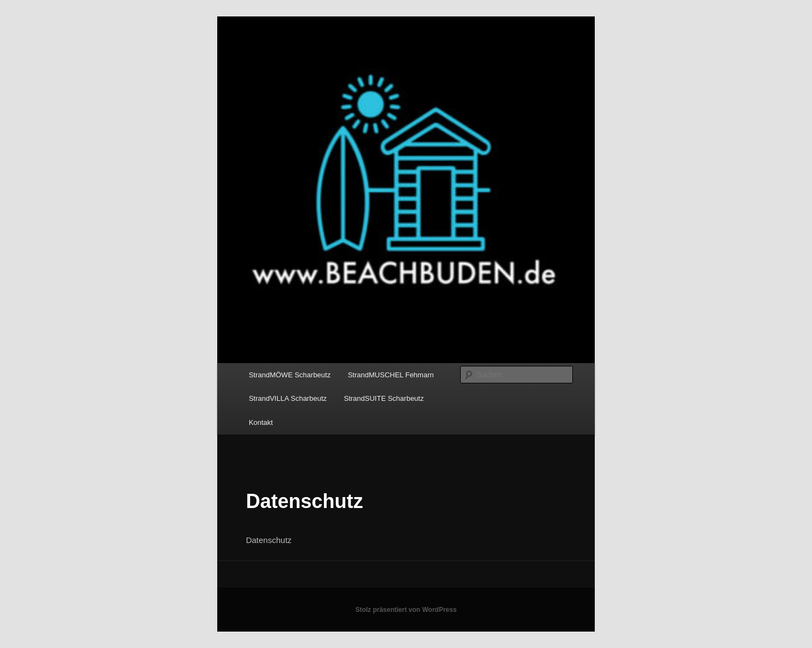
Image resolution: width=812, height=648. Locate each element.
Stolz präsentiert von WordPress (406, 610)
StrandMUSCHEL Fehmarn (391, 375)
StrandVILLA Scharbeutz (288, 398)
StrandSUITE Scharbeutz (384, 398)
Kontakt (261, 422)
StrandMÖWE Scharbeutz (290, 375)
